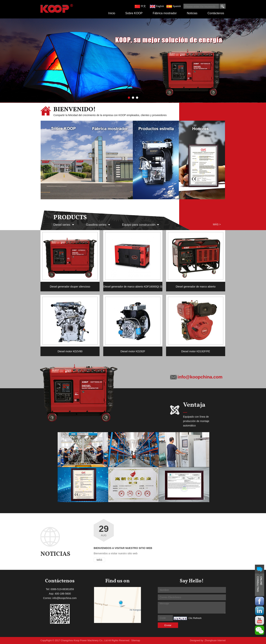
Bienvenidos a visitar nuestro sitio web (123, 548)
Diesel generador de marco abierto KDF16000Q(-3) (133, 287)
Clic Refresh (195, 618)
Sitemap (136, 640)
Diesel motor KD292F (133, 351)
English (160, 6)
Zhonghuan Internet (215, 640)
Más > (217, 224)
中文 (143, 6)
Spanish (177, 6)
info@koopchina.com (200, 377)
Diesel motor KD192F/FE (196, 351)
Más (99, 560)
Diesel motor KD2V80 (70, 351)
